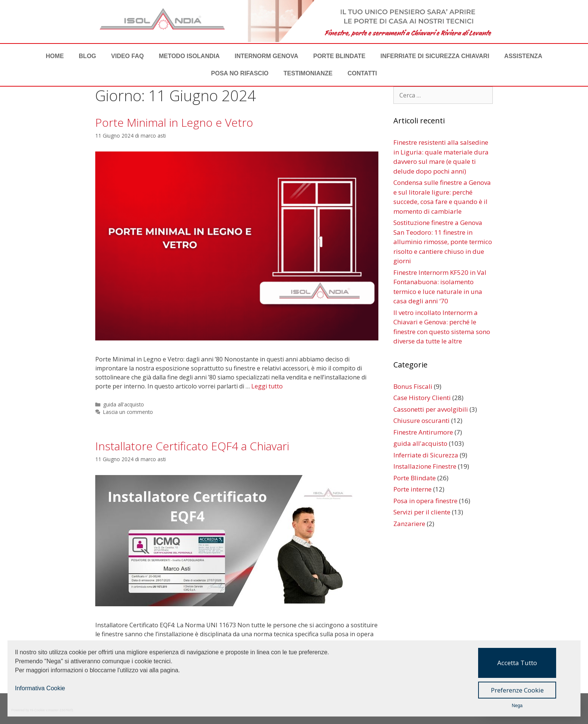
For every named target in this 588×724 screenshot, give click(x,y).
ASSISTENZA (523, 56)
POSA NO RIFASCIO (240, 73)
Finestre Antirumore (423, 432)
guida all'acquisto (124, 404)
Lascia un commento (128, 412)
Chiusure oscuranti (421, 420)
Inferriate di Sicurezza (426, 455)
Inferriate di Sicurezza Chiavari (435, 56)
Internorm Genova (266, 56)
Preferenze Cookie (517, 690)
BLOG (87, 56)
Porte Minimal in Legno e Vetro (174, 122)
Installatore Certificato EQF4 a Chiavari (192, 446)
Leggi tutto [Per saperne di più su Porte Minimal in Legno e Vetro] (267, 386)
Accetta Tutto (517, 663)
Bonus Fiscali (413, 386)
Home (55, 56)
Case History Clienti (422, 398)
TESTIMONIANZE (308, 73)
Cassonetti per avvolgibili (431, 409)
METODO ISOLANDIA (189, 56)
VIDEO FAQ (127, 56)
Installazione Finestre (425, 466)
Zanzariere (409, 524)
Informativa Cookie (40, 688)
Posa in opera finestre (425, 501)
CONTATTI (362, 73)
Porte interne (412, 489)
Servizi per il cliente (422, 512)
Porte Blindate (339, 56)
